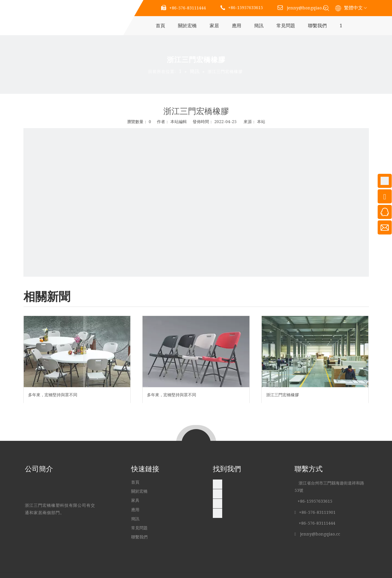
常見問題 (286, 26)
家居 (214, 26)
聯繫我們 (317, 26)
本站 (261, 122)
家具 (136, 500)
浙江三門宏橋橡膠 (283, 395)
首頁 (160, 26)
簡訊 (259, 26)
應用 (237, 26)
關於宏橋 (187, 26)
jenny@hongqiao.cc (307, 8)
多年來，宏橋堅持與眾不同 (53, 395)
